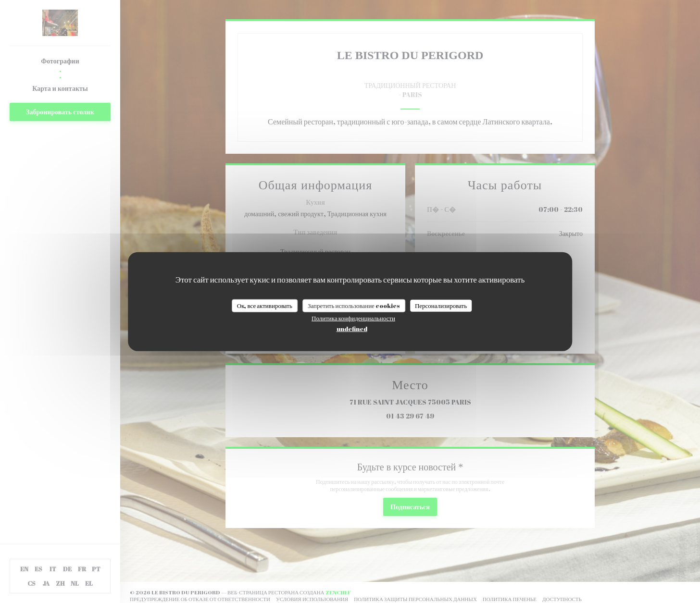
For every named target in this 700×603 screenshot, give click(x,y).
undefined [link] (352, 329)
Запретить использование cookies (354, 305)
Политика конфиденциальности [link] (353, 318)
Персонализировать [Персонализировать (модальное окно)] (441, 305)
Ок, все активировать (265, 305)
